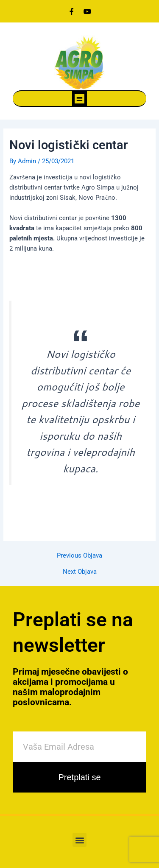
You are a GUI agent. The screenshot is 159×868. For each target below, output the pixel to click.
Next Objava (80, 572)
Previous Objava (79, 556)
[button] (79, 99)
